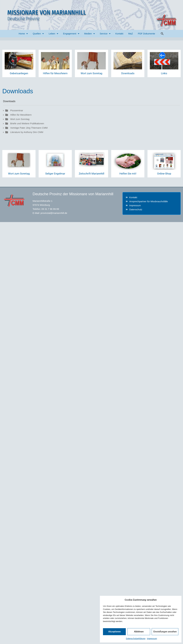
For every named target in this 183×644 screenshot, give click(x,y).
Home (23, 34)
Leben (53, 34)
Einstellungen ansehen (165, 632)
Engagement (71, 34)
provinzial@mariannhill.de (54, 213)
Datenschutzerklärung (136, 638)
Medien (89, 34)
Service (105, 34)
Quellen (38, 34)
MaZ (131, 34)
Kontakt (119, 34)
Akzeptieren (114, 632)
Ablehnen (139, 632)
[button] (162, 34)
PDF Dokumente (146, 34)
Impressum (152, 638)
